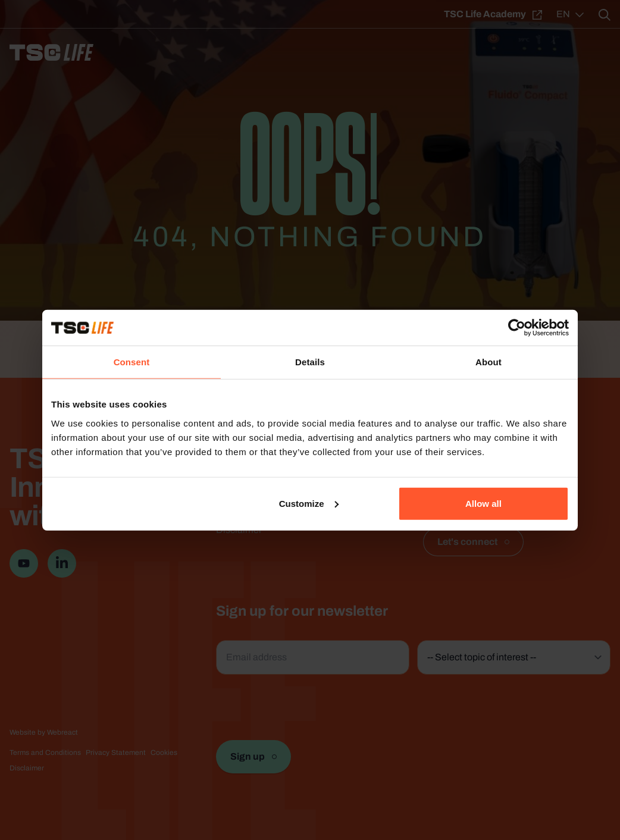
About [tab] (489, 362)
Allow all (483, 503)
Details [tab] (310, 362)
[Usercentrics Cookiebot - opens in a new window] (517, 328)
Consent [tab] (132, 362)
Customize (309, 503)
